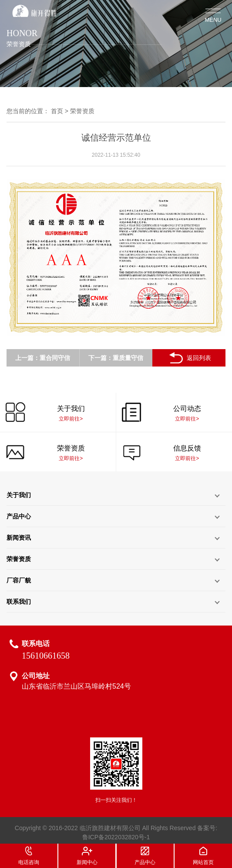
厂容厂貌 (19, 580)
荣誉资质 (82, 111)
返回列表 (189, 358)
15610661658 (46, 656)
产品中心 (19, 516)
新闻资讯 (19, 538)
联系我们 (19, 602)
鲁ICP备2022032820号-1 (116, 837)
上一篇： (27, 358)
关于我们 (19, 495)
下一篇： (101, 358)
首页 (57, 111)
